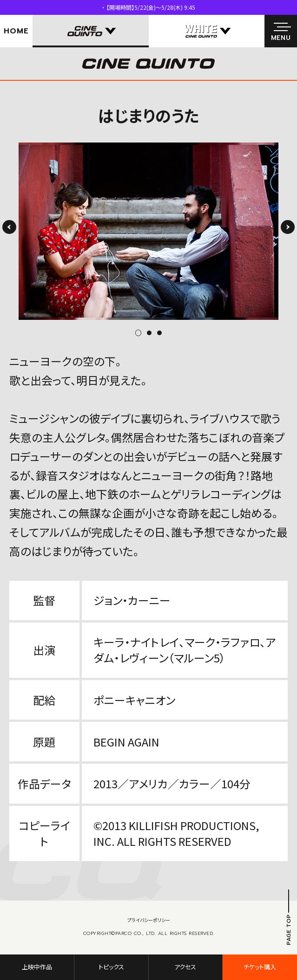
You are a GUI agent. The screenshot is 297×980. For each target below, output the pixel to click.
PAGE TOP (289, 930)
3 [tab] (159, 333)
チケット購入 (260, 967)
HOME (16, 31)
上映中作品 (37, 967)
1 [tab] (141, 333)
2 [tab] (149, 333)
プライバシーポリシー (149, 920)
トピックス (111, 967)
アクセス (185, 967)
